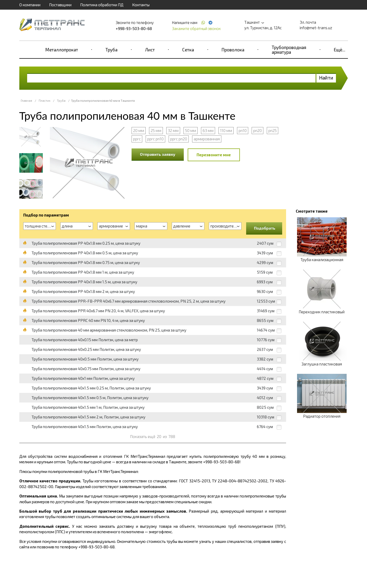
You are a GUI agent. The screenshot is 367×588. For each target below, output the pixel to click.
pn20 (258, 130)
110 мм (226, 130)
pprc (137, 139)
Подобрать (265, 228)
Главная (26, 101)
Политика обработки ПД (102, 5)
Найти (326, 78)
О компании (30, 5)
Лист (150, 50)
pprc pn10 (155, 139)
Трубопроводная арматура (289, 50)
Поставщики (60, 5)
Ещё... (340, 50)
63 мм (208, 130)
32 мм (173, 130)
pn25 (273, 130)
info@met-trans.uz (316, 28)
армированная (207, 139)
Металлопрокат (62, 50)
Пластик (45, 101)
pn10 (243, 130)
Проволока (233, 50)
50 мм (191, 130)
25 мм (156, 130)
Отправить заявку (158, 154)
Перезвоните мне (214, 155)
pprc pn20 (179, 139)
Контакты (141, 5)
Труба (111, 50)
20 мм (139, 130)
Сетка (188, 50)
